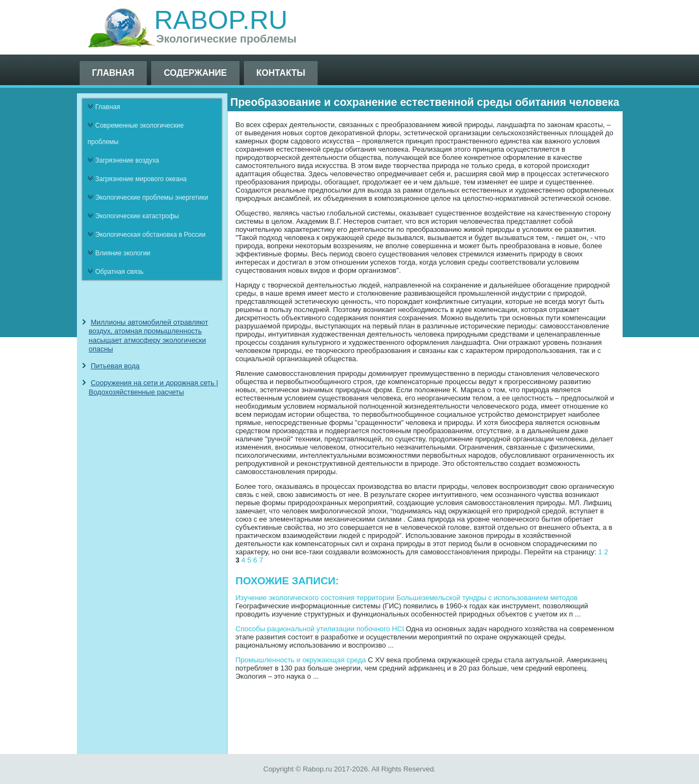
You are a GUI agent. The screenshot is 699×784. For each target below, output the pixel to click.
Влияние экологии (123, 253)
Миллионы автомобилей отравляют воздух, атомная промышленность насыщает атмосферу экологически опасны (149, 336)
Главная (113, 73)
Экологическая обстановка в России (151, 235)
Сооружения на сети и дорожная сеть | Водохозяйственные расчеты (154, 387)
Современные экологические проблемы (136, 134)
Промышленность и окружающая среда (301, 660)
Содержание (195, 73)
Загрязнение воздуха (127, 160)
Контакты (281, 73)
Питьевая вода (115, 366)
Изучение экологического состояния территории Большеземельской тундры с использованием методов (407, 598)
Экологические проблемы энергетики (152, 198)
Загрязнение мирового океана (141, 179)
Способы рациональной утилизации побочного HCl (320, 629)
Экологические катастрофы (138, 216)
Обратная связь (120, 272)
